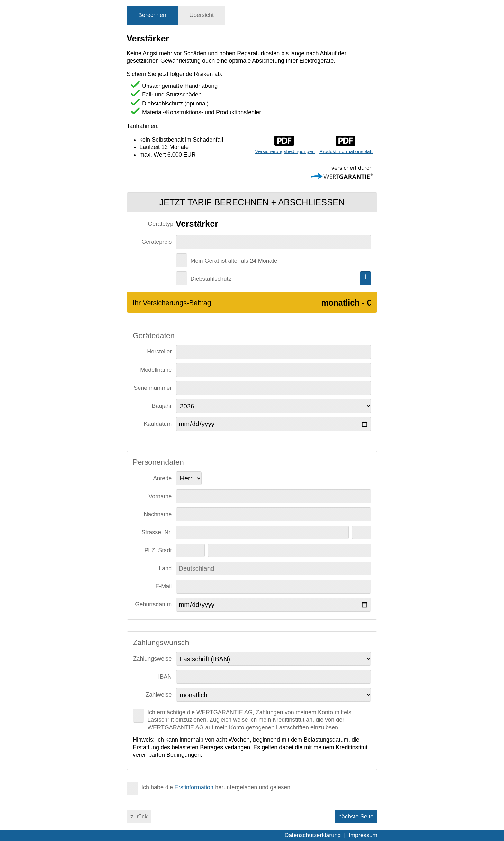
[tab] (152, 15)
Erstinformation (194, 787)
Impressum (363, 835)
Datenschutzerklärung (313, 835)
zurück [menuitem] (139, 817)
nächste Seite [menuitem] (356, 817)
